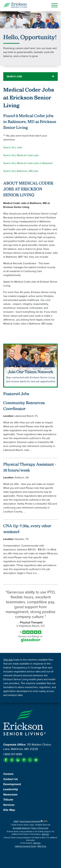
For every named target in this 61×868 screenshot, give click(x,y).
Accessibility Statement (21, 828)
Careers (8, 774)
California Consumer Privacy (26, 846)
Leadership (11, 789)
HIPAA (16, 821)
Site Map (9, 810)
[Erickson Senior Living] (15, 6)
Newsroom (10, 794)
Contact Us (11, 779)
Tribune (8, 800)
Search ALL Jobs (13, 147)
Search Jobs (14, 77)
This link (8, 660)
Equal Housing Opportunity (31, 821)
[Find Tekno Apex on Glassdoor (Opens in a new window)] (31, 641)
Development (12, 784)
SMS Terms (42, 846)
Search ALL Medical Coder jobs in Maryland (28, 163)
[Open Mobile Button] (54, 5)
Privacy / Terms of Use (40, 828)
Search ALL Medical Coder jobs (21, 155)
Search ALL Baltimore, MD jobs (21, 171)
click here (45, 834)
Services (9, 805)
